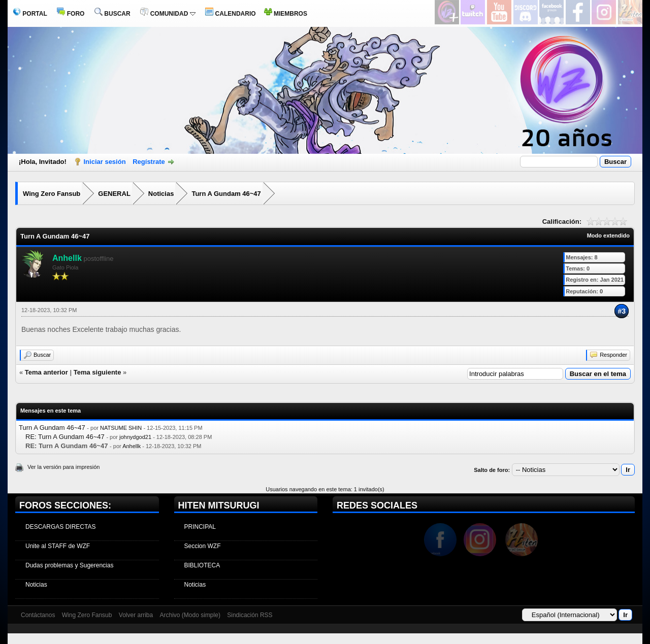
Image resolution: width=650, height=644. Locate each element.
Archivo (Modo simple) (190, 615)
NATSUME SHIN (121, 428)
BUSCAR (112, 14)
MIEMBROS (286, 14)
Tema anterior (46, 372)
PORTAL (30, 14)
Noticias (161, 194)
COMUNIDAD (168, 14)
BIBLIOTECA (202, 565)
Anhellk (132, 446)
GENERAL (114, 194)
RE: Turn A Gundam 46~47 (65, 437)
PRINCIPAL (200, 527)
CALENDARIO (230, 14)
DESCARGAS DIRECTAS (60, 527)
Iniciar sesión (105, 162)
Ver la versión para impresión (63, 467)
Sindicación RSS (250, 615)
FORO (71, 14)
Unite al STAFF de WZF (58, 546)
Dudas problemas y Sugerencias (69, 565)
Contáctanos (38, 615)
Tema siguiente (97, 372)
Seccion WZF (203, 546)
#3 (622, 311)
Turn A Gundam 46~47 (226, 194)
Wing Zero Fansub (52, 194)
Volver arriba (136, 615)
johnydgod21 (135, 437)
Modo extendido (608, 235)
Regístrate (149, 162)
